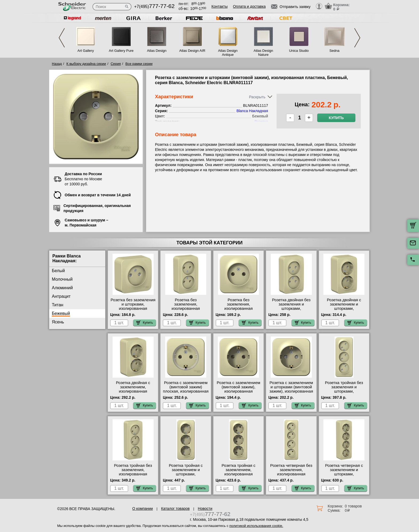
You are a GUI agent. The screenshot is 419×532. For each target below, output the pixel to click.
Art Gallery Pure (121, 51)
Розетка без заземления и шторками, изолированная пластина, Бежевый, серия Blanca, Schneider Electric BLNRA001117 (133, 311)
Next (357, 38)
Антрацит (61, 296)
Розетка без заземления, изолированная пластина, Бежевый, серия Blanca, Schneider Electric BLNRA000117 (238, 311)
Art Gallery (86, 51)
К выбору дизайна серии (86, 64)
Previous (62, 38)
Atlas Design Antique (228, 53)
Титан (58, 305)
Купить (336, 118)
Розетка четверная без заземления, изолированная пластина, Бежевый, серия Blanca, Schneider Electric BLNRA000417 (291, 476)
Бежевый (61, 313)
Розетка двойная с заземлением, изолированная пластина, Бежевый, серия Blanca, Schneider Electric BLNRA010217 (133, 393)
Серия (116, 64)
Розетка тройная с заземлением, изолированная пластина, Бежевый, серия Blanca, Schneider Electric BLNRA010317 (238, 476)
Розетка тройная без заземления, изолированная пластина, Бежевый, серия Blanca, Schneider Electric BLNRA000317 (133, 476)
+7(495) (154, 7)
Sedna (335, 51)
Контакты (219, 6)
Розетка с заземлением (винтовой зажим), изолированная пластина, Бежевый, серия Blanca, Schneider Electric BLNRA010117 (238, 393)
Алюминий (62, 288)
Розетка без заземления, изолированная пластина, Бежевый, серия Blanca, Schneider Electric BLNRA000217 (186, 311)
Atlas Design (157, 51)
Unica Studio (299, 51)
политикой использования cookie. (256, 526)
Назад (57, 64)
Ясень (58, 322)
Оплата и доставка (249, 6)
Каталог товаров (175, 508)
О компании (143, 508)
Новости (205, 508)
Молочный (62, 279)
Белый (58, 271)
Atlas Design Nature (263, 53)
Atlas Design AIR (192, 51)
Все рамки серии (139, 64)
